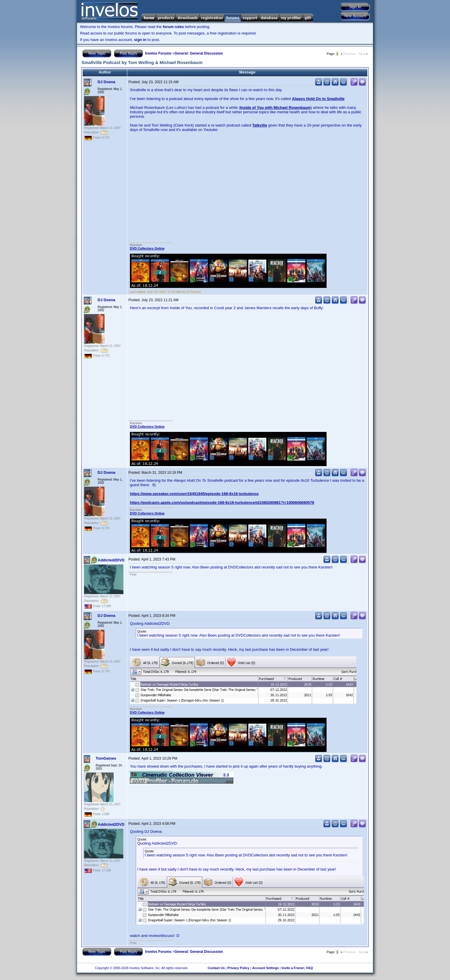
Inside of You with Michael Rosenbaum (275, 108)
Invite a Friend (292, 968)
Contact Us (216, 968)
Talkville (260, 125)
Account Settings (265, 968)
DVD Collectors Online (147, 248)
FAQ (310, 968)
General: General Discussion (199, 53)
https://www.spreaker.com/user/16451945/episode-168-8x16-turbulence (194, 494)
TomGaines (106, 758)
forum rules (173, 27)
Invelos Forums (158, 53)
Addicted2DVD (111, 560)
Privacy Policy (238, 968)
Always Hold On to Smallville (318, 99)
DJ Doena (107, 82)
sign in (140, 40)
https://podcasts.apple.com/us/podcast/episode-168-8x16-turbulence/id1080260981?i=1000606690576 (222, 503)
